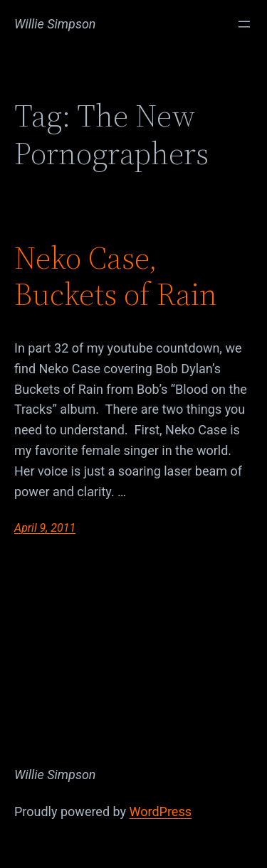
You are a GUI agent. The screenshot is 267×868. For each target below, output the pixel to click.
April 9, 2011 (45, 528)
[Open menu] (244, 24)
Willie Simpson (55, 24)
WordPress (161, 811)
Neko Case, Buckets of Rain (116, 276)
